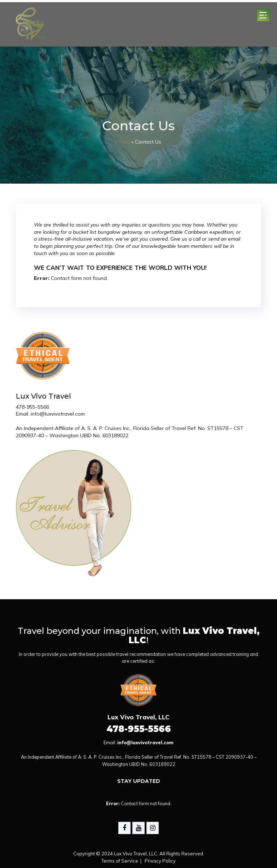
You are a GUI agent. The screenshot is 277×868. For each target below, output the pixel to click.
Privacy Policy (160, 861)
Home (123, 142)
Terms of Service (120, 861)
